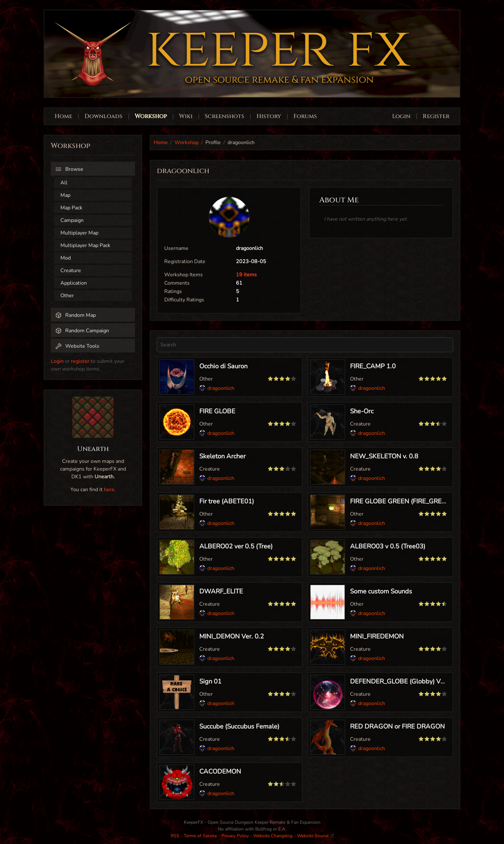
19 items (246, 275)
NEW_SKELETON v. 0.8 (384, 456)
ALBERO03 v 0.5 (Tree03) (388, 546)
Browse (69, 169)
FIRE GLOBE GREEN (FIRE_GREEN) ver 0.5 (412, 501)
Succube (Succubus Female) (239, 726)
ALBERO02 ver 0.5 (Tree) (236, 546)
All (64, 183)
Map (65, 195)
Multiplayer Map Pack (85, 245)
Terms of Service (200, 836)
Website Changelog (273, 836)
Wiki (186, 116)
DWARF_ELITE (221, 591)
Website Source (315, 836)
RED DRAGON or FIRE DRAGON (397, 726)
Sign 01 (210, 681)
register (80, 361)
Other (67, 296)
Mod (66, 258)
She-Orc (362, 411)
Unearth (93, 449)
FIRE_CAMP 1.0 (373, 366)
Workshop (151, 116)
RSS (175, 836)
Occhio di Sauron (223, 366)
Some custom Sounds (381, 591)
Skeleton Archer (222, 456)
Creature (71, 271)
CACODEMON (220, 771)
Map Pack (71, 208)
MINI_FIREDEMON (377, 636)
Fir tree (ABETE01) (227, 501)
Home (63, 116)
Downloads (104, 116)
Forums (305, 116)
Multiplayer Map (79, 233)
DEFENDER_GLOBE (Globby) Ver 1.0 (404, 681)
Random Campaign (82, 331)
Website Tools (77, 346)
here (109, 490)
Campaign (72, 220)
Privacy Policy (235, 836)
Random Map (76, 315)
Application (74, 283)
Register (436, 116)
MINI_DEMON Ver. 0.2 (232, 636)
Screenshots (225, 116)
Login (402, 116)
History (269, 116)
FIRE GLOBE (217, 411)
